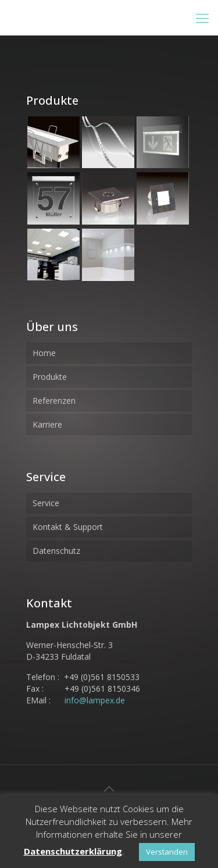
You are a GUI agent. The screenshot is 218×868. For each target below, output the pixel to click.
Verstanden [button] (167, 852)
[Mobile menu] (202, 17)
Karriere (47, 424)
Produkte (50, 377)
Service (46, 503)
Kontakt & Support (68, 527)
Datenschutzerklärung (73, 851)
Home (44, 353)
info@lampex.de (95, 700)
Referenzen (54, 401)
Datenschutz (56, 551)
